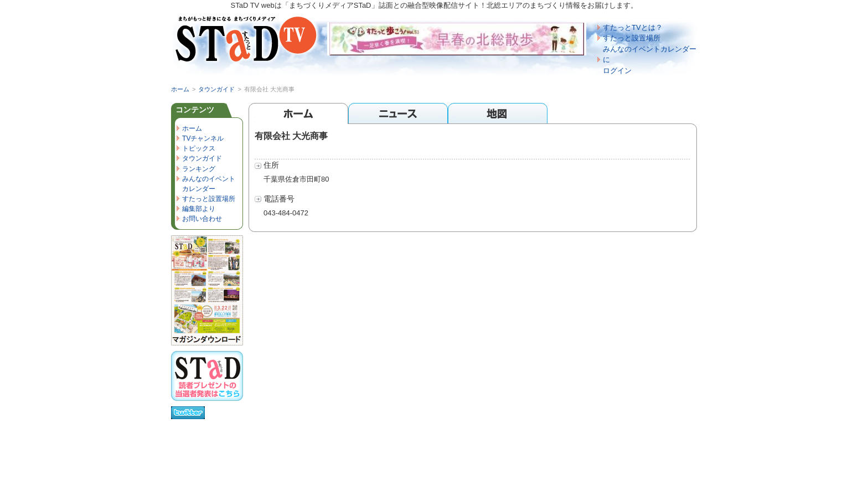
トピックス (199, 148)
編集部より (199, 209)
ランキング (199, 169)
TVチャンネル (203, 138)
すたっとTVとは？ (633, 27)
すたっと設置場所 (632, 38)
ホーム (180, 89)
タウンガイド (216, 89)
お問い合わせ (202, 219)
